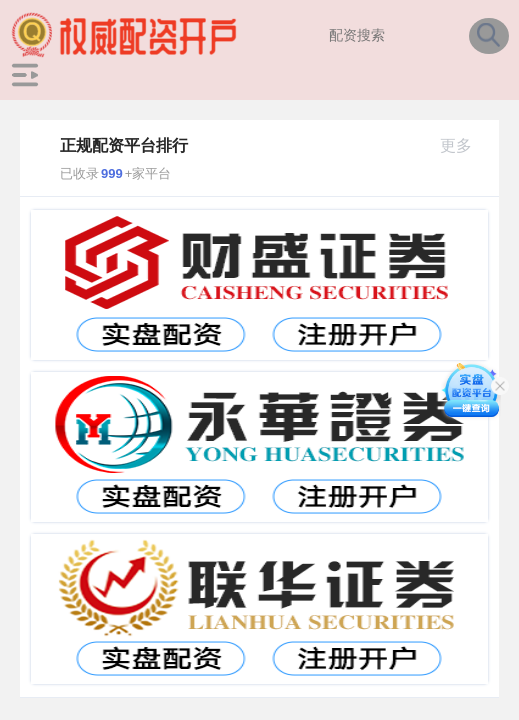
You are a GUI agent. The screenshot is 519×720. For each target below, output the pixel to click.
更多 (464, 145)
